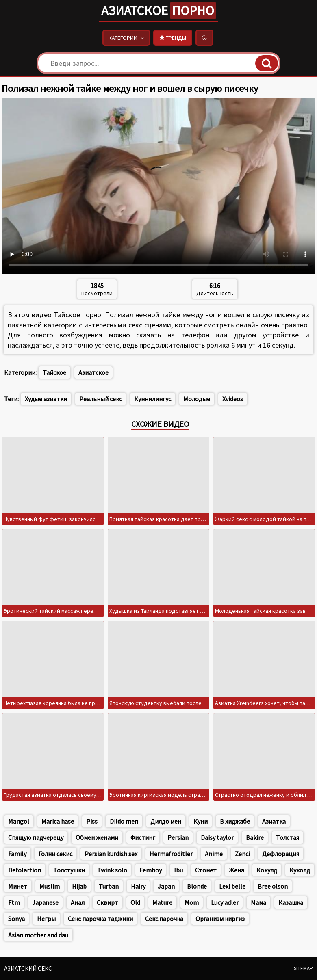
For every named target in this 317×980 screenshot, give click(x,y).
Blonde (197, 886)
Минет (18, 886)
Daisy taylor (217, 837)
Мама (258, 902)
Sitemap (303, 968)
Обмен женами (97, 837)
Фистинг (143, 837)
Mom (192, 902)
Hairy (138, 886)
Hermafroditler (171, 854)
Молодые (197, 399)
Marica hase (58, 821)
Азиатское (158, 11)
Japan (166, 886)
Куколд (300, 870)
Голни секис (55, 854)
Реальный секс (101, 399)
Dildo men (124, 821)
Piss (92, 821)
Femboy (151, 870)
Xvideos (233, 399)
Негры (46, 919)
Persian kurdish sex (111, 854)
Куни (201, 821)
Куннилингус (153, 399)
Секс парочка (164, 919)
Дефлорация (281, 854)
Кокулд (267, 870)
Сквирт (107, 902)
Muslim (50, 886)
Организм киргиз (220, 919)
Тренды (173, 38)
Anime (214, 854)
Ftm (14, 902)
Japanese (45, 902)
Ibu (178, 870)
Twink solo (112, 870)
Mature (162, 902)
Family (17, 854)
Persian (178, 837)
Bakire (255, 837)
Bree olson (273, 886)
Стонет (206, 870)
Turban (109, 886)
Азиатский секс (28, 968)
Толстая (288, 837)
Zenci (242, 854)
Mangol (19, 821)
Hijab (79, 886)
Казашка (291, 902)
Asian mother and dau (38, 935)
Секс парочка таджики (100, 919)
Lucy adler (225, 902)
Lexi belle (232, 886)
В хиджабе (235, 821)
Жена (237, 870)
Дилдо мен (166, 821)
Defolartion (25, 870)
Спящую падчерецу (36, 837)
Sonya (16, 919)
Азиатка (274, 821)
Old (135, 902)
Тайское (54, 372)
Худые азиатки (46, 399)
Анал (78, 902)
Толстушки (69, 870)
